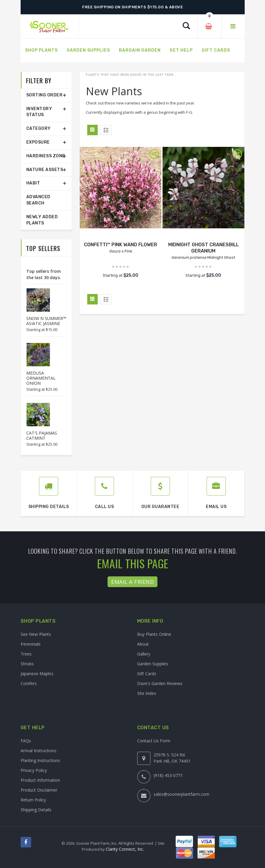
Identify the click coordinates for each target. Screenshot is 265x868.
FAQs (26, 741)
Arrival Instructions (39, 751)
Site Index (147, 693)
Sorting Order (45, 95)
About (143, 644)
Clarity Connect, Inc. (125, 849)
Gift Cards (147, 674)
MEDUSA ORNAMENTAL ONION (41, 378)
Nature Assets (45, 170)
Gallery (144, 654)
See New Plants (36, 634)
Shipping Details (36, 810)
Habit (33, 183)
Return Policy (33, 800)
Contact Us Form (154, 741)
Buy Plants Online (154, 634)
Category (39, 128)
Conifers (29, 683)
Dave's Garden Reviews (160, 683)
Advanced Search (38, 200)
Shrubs (27, 664)
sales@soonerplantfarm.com (181, 794)
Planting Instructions (40, 760)
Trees (26, 654)
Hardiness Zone (46, 156)
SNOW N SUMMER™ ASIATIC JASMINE (46, 321)
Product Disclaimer (39, 790)
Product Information (40, 780)
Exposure (38, 142)
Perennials (31, 644)
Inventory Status (39, 112)
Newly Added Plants (42, 220)
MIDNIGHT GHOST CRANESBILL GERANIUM (203, 248)
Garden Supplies (153, 664)
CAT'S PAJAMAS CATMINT (42, 435)
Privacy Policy (34, 770)
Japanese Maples (37, 674)
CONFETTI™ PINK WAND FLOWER (121, 245)
